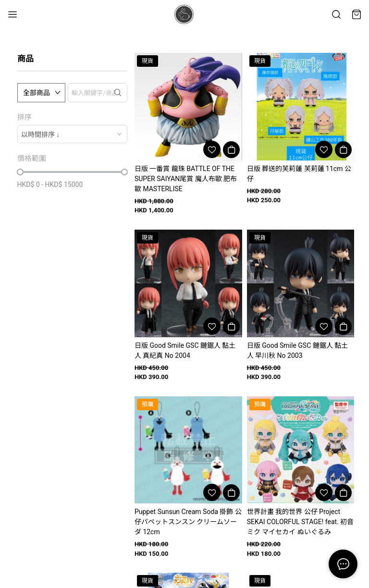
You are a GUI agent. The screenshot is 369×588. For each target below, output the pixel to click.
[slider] (20, 172)
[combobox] (72, 134)
